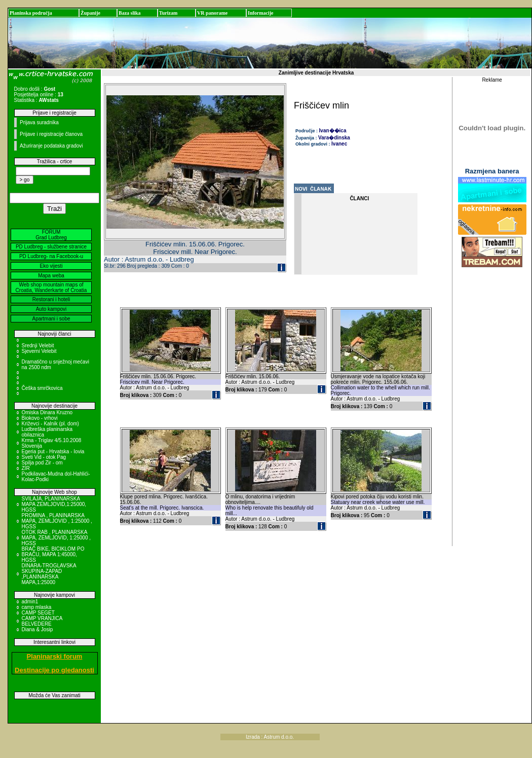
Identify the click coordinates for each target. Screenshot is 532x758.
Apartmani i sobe (51, 319)
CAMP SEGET (38, 613)
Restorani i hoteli (51, 299)
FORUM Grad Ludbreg (51, 235)
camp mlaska (37, 607)
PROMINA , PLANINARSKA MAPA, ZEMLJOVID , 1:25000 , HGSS (57, 521)
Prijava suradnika (39, 122)
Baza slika (130, 13)
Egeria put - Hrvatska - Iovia (53, 452)
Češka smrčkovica (42, 388)
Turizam (168, 13)
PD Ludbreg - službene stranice (51, 247)
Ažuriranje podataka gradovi (51, 146)
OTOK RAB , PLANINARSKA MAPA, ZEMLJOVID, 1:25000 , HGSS (56, 538)
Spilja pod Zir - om (42, 463)
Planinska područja (31, 13)
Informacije (261, 13)
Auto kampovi (51, 309)
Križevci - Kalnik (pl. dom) (50, 424)
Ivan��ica (333, 131)
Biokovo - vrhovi (40, 418)
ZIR (26, 468)
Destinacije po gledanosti (54, 670)
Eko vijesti (51, 266)
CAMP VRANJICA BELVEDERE (42, 621)
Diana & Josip (37, 629)
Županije (90, 13)
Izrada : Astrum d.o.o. (270, 737)
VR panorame (212, 13)
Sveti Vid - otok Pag (44, 457)
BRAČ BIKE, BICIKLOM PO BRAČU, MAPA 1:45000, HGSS (53, 554)
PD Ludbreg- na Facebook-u (51, 256)
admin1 (30, 602)
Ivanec (339, 144)
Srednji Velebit (38, 346)
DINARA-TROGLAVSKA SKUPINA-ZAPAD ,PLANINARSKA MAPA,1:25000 (49, 574)
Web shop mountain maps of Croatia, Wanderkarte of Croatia (51, 287)
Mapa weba (51, 276)
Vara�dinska (334, 138)
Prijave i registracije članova (51, 134)
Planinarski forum (55, 656)
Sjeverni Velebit (39, 351)
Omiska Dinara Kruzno (47, 412)
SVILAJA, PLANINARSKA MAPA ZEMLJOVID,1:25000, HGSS (54, 504)
